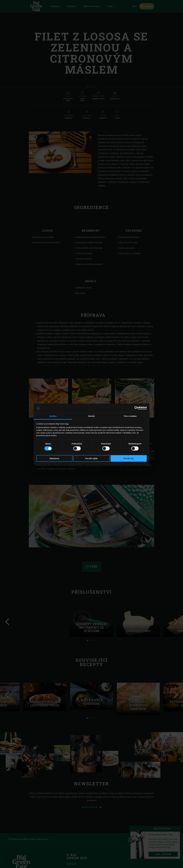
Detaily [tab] (92, 416)
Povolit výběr (91, 458)
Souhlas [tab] (53, 416)
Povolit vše (129, 458)
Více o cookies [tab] (130, 416)
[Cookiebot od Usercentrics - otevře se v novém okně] (135, 408)
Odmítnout (54, 458)
